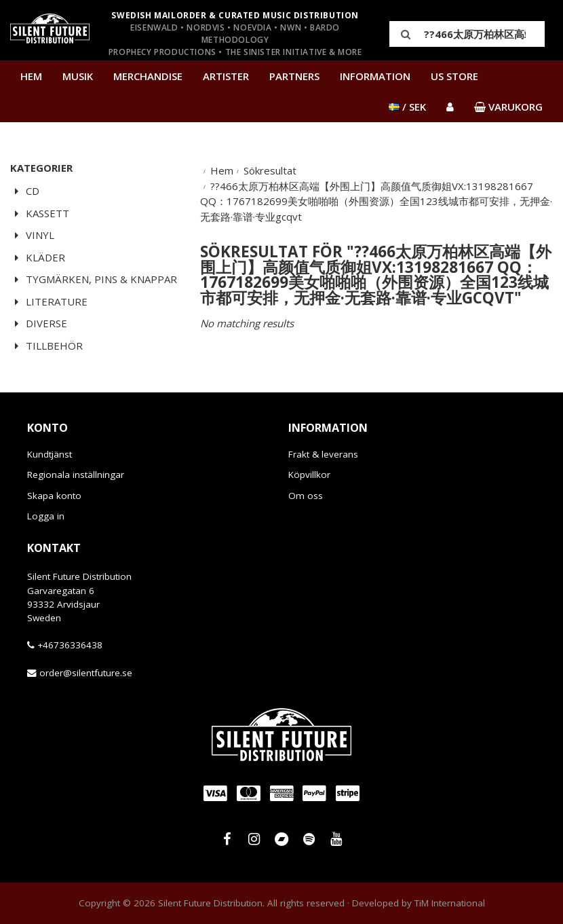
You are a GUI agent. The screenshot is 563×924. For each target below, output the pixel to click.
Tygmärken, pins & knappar (94, 279)
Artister (226, 76)
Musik (78, 76)
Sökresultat (270, 170)
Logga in (46, 516)
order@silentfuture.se (86, 673)
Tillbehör (46, 346)
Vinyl (32, 235)
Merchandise (148, 76)
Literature (49, 301)
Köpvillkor (309, 475)
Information (375, 76)
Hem (31, 76)
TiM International (450, 903)
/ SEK (407, 107)
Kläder (38, 257)
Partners (294, 76)
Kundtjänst (50, 454)
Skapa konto (54, 496)
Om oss (306, 496)
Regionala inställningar (76, 475)
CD (25, 191)
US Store (454, 76)
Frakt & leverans (323, 454)
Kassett (40, 213)
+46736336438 (70, 645)
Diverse (39, 323)
